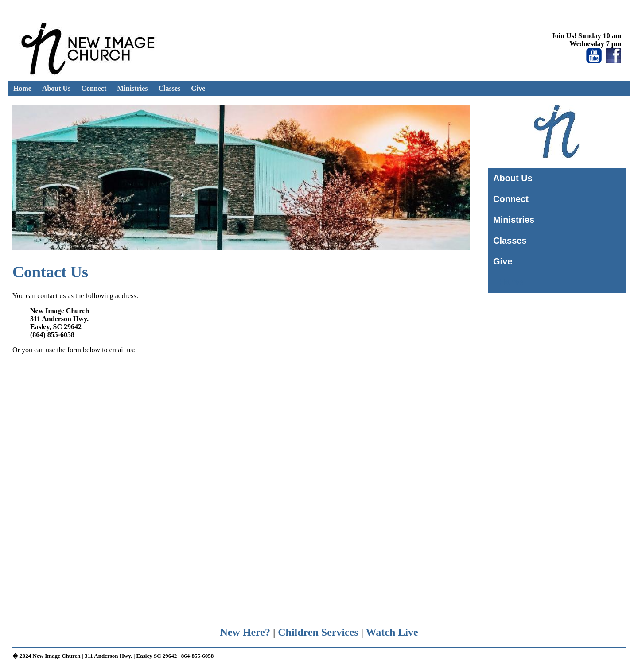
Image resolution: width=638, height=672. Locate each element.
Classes (170, 88)
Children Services (318, 632)
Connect (94, 88)
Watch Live (392, 632)
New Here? (245, 632)
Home (22, 88)
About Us (56, 88)
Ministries (132, 88)
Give (198, 88)
